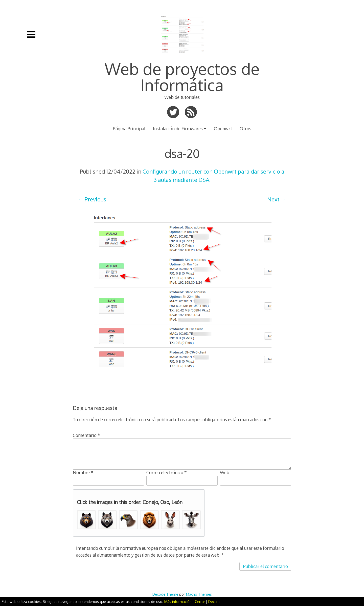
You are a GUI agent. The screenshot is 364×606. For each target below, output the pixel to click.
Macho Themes (199, 594)
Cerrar (200, 602)
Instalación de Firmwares (178, 129)
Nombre (83, 472)
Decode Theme (165, 594)
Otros (245, 129)
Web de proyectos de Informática (182, 77)
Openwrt (223, 129)
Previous (95, 199)
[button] (86, 520)
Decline (214, 602)
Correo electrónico (167, 472)
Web (225, 472)
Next (273, 199)
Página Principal (129, 129)
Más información (178, 602)
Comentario (86, 435)
